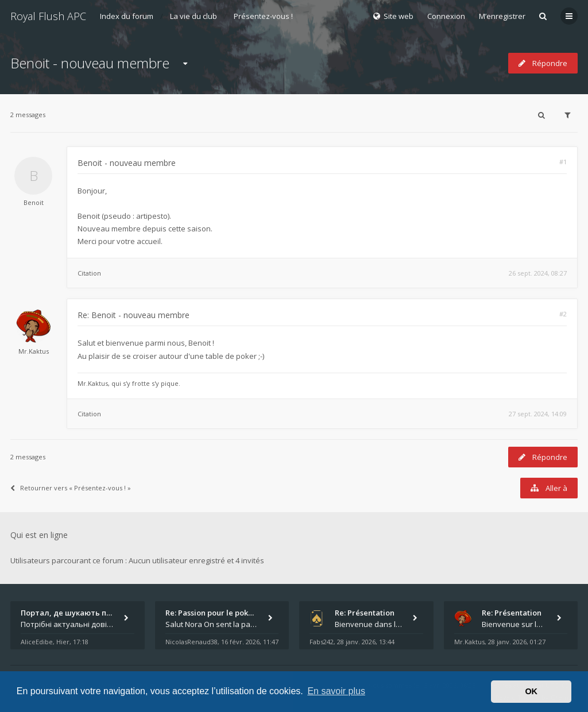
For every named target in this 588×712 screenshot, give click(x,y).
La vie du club (194, 16)
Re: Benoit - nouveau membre (134, 315)
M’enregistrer (502, 16)
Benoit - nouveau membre (90, 63)
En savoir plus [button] (336, 691)
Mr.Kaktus (34, 351)
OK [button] (531, 691)
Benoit (34, 202)
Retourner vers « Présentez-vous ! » (71, 488)
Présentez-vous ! (263, 16)
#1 (563, 162)
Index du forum (127, 16)
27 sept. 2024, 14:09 (538, 414)
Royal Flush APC (48, 16)
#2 (563, 314)
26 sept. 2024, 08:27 (538, 273)
